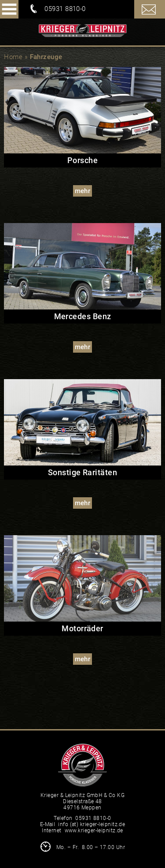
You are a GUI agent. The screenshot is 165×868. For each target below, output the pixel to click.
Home (13, 57)
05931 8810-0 (65, 9)
